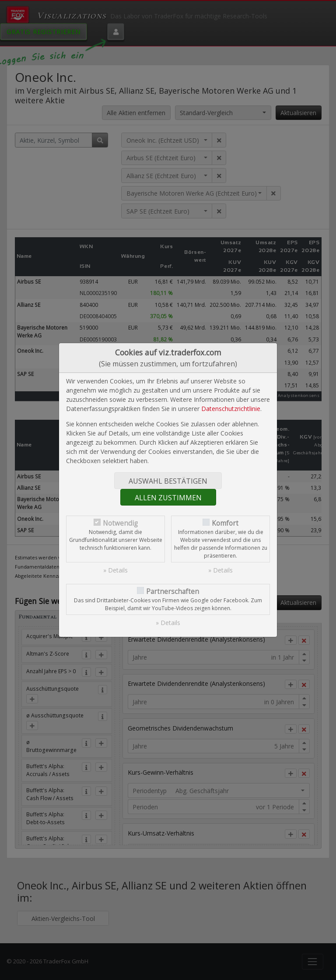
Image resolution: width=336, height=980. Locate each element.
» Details (115, 570)
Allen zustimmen (168, 498)
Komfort (225, 523)
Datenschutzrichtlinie (231, 409)
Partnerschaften (173, 592)
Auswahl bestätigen (168, 481)
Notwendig (120, 523)
